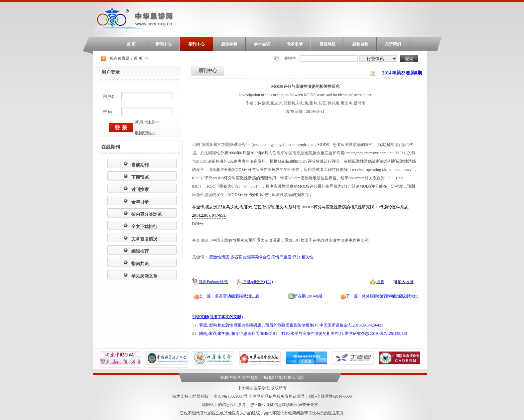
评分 (296, 257)
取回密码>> (145, 133)
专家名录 (295, 44)
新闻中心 (164, 44)
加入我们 (296, 378)
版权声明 (228, 378)
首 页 (131, 44)
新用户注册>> (147, 122)
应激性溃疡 (219, 257)
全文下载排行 (144, 227)
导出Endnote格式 (214, 282)
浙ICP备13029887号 (231, 396)
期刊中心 (196, 44)
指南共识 (140, 264)
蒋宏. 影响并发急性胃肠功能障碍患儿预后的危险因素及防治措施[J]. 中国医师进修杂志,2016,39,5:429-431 (291, 325)
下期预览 (140, 177)
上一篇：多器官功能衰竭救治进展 (229, 296)
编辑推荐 (140, 251)
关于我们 (393, 44)
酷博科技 (201, 396)
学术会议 (262, 44)
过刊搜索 (140, 189)
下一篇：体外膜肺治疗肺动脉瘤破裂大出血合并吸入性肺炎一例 (402, 296)
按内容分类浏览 (147, 214)
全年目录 (140, 202)
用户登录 (111, 72)
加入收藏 (406, 282)
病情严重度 (281, 257)
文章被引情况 (144, 239)
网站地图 (279, 378)
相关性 (307, 257)
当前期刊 (140, 165)
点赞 (380, 282)
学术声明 (245, 378)
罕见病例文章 (144, 276)
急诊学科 (229, 44)
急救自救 (360, 44)
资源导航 (327, 44)
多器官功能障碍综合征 (250, 257)
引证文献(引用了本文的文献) (218, 317)
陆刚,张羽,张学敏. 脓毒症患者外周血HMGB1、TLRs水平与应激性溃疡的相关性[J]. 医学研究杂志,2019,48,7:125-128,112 (303, 334)
